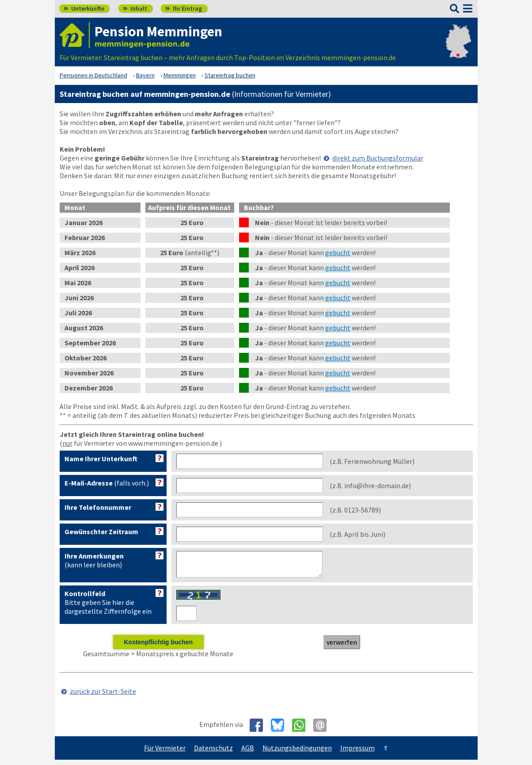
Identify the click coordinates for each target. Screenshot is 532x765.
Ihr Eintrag (184, 8)
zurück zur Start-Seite (103, 696)
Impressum (357, 753)
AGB (248, 753)
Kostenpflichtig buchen (158, 647)
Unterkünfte (84, 8)
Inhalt (135, 8)
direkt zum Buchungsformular (378, 158)
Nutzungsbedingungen (297, 753)
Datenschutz (213, 753)
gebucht (338, 252)
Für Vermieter (165, 753)
